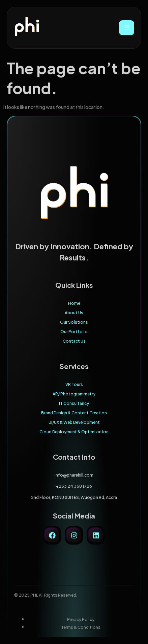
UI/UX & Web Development (74, 422)
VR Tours (74, 384)
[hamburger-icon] (127, 28)
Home (74, 303)
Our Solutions (74, 322)
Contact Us (74, 341)
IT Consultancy (74, 403)
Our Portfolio (74, 332)
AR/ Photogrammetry (74, 394)
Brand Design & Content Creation (74, 413)
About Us (74, 313)
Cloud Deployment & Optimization (74, 432)
